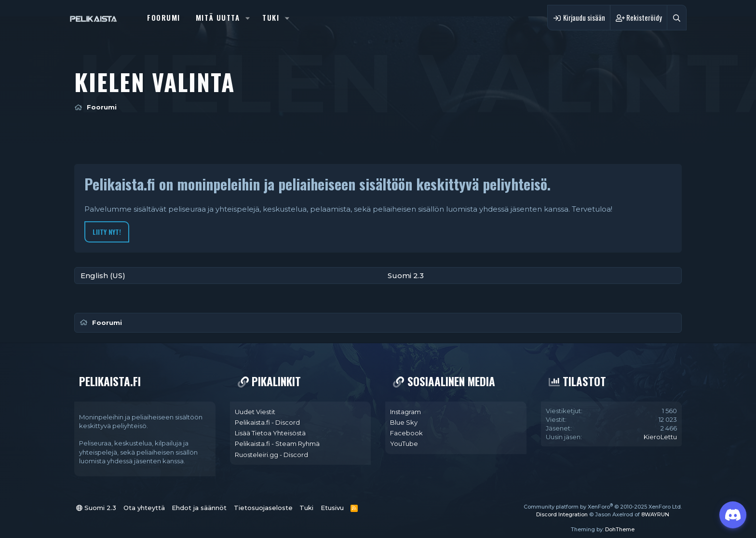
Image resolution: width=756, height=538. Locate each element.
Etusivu (332, 508)
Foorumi (164, 17)
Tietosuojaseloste (263, 508)
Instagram (405, 412)
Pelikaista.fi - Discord (267, 422)
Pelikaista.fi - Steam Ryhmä (277, 444)
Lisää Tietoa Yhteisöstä (270, 433)
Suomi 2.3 (406, 276)
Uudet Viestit (255, 412)
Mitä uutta (218, 17)
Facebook (406, 433)
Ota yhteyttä (144, 508)
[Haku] (677, 18)
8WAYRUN (655, 514)
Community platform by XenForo (603, 507)
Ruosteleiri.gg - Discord (271, 455)
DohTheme (620, 529)
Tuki (271, 17)
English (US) (103, 276)
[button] (248, 18)
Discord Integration (562, 514)
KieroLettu (660, 437)
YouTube (404, 444)
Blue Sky (404, 422)
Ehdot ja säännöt (199, 508)
